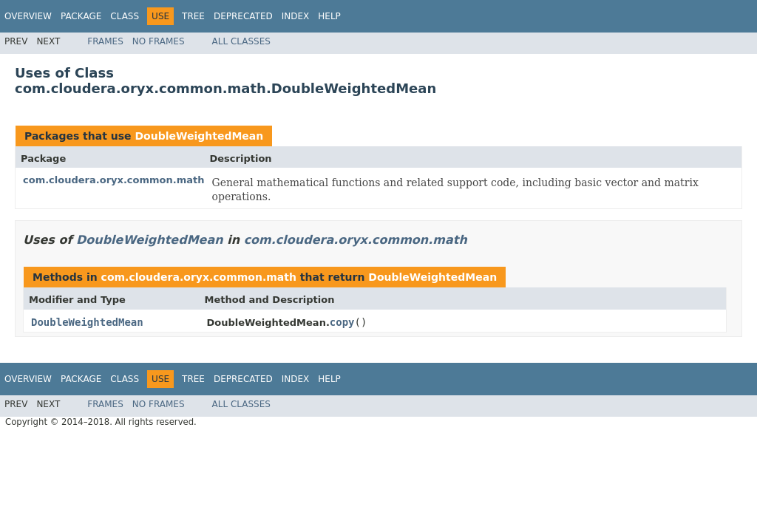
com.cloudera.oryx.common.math (114, 180)
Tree (193, 16)
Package (81, 16)
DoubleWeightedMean (199, 136)
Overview (28, 16)
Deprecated (243, 16)
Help (329, 16)
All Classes (241, 41)
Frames (105, 41)
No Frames (159, 41)
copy (342, 322)
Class (125, 16)
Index (296, 16)
